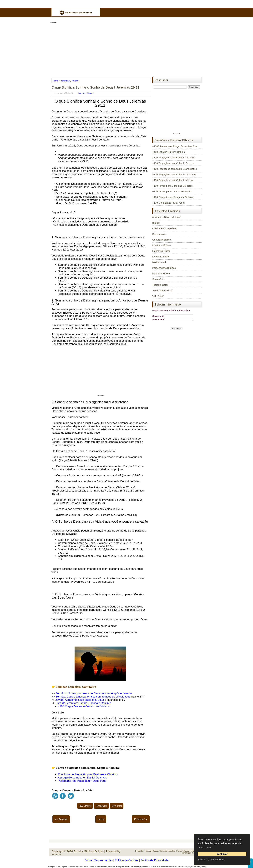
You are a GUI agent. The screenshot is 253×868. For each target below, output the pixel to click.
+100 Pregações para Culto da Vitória (172, 180)
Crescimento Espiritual (164, 228)
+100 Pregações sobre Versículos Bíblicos (84, 706)
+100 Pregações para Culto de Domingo (174, 174)
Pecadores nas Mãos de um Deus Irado (82, 781)
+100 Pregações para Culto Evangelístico (175, 169)
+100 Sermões (85, 806)
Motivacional (159, 262)
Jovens (75, 81)
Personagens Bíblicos (164, 268)
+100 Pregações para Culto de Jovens (173, 163)
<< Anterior (61, 819)
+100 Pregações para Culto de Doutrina (174, 158)
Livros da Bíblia (161, 257)
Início (101, 819)
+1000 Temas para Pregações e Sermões (175, 146)
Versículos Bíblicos (162, 290)
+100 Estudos (101, 806)
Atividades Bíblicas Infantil (166, 217)
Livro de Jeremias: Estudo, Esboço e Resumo (83, 703)
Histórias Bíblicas (162, 245)
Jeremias (65, 81)
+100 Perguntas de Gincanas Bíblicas (173, 197)
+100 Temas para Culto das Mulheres (172, 186)
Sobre (88, 860)
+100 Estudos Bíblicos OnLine (169, 152)
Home (56, 81)
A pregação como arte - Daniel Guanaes (82, 778)
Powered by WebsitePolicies (211, 859)
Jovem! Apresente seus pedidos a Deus (80, 700)
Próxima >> (141, 819)
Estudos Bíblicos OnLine (89, 851)
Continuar (222, 854)
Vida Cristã (158, 296)
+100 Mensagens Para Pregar (169, 203)
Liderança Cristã (161, 251)
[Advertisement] (126, 49)
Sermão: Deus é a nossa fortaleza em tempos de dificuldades (93, 697)
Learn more (204, 847)
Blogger (56, 855)
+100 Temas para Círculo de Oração (172, 191)
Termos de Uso (103, 860)
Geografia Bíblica (162, 240)
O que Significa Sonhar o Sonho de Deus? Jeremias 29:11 (95, 87)
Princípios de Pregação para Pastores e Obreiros (88, 774)
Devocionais (159, 234)
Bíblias (156, 223)
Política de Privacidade (154, 860)
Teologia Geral (160, 285)
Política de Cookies (126, 860)
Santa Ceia (158, 279)
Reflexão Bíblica (161, 273)
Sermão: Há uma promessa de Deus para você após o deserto (94, 693)
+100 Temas (117, 806)
